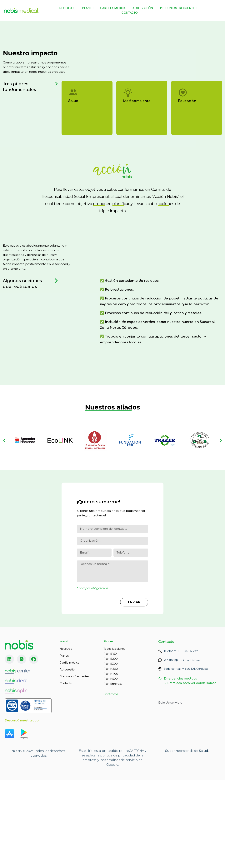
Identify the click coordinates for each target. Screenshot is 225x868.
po (102, 842)
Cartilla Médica (113, 8)
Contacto (130, 13)
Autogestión (143, 8)
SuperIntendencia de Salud (187, 838)
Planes (88, 8)
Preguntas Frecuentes (178, 8)
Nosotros (67, 8)
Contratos (111, 694)
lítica (109, 842)
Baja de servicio (170, 703)
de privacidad (124, 842)
